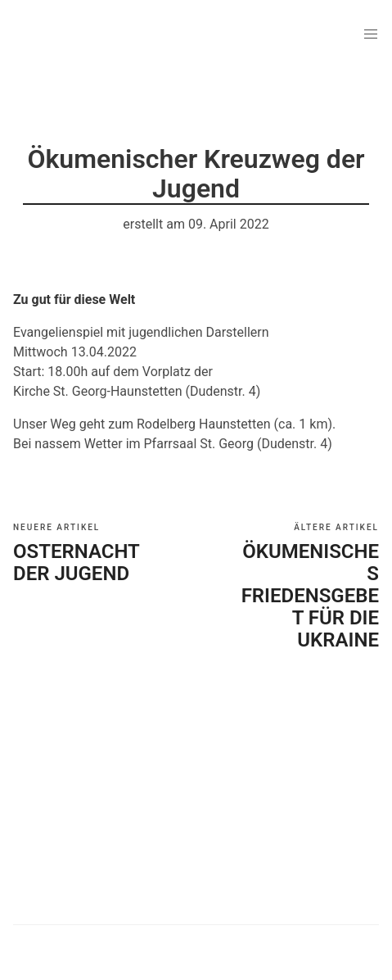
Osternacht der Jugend (76, 563)
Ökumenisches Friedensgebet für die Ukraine (310, 596)
